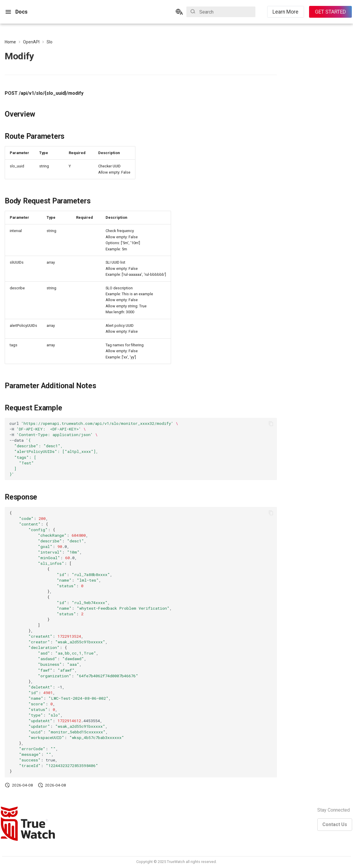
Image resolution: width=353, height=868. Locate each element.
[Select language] (179, 12)
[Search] (221, 12)
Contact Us (335, 824)
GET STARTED (330, 12)
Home (10, 42)
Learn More (285, 12)
